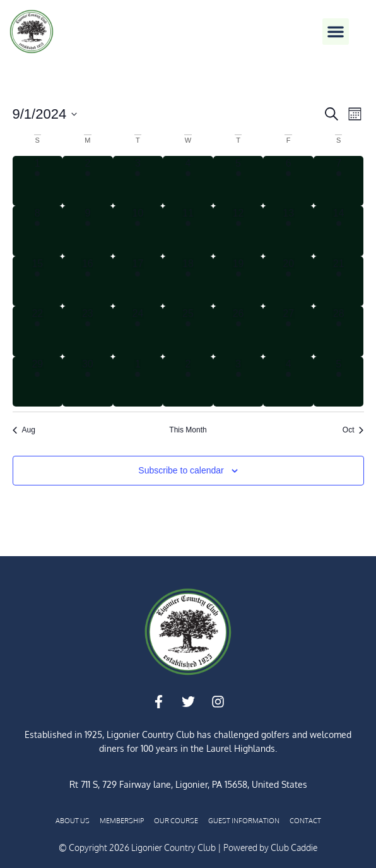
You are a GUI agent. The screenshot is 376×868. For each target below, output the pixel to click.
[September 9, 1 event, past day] (88, 231)
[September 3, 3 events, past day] (138, 181)
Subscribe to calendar (181, 470)
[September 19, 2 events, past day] (238, 282)
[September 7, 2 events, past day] (339, 181)
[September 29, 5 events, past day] (38, 382)
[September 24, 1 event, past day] (138, 331)
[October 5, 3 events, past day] (339, 382)
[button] (336, 32)
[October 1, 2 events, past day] (138, 382)
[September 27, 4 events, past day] (288, 331)
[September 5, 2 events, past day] (238, 181)
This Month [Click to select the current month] (188, 430)
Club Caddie (294, 847)
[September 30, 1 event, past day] (88, 382)
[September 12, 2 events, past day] (238, 231)
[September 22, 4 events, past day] (38, 331)
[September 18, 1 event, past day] (188, 282)
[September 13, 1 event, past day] (288, 231)
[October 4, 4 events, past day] (288, 382)
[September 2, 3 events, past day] (88, 181)
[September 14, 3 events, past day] (339, 231)
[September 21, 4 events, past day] (339, 282)
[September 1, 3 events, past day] (38, 181)
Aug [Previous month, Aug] (24, 430)
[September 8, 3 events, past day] (38, 231)
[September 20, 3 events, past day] (288, 282)
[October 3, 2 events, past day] (238, 382)
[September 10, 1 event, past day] (138, 231)
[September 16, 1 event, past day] (88, 282)
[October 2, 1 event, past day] (188, 382)
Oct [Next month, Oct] (353, 430)
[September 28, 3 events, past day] (339, 331)
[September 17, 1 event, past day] (138, 282)
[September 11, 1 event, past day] (188, 231)
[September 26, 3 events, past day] (238, 331)
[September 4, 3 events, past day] (188, 181)
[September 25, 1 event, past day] (188, 331)
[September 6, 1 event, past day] (288, 181)
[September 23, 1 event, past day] (88, 331)
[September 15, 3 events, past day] (38, 282)
